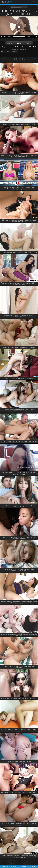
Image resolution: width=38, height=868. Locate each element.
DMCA (24, 866)
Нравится (10, 43)
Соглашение (4, 866)
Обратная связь (16, 866)
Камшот (8, 51)
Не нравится (28, 43)
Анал (3, 51)
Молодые (15, 51)
